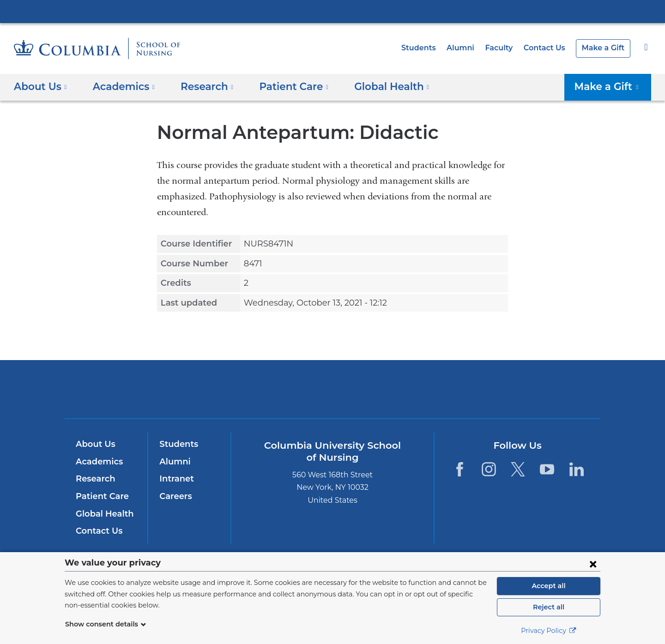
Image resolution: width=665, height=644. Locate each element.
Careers (175, 496)
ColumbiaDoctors (466, 389)
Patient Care (100, 496)
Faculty (506, 48)
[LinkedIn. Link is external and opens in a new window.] (577, 469)
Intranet (175, 479)
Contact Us (549, 48)
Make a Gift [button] (611, 86)
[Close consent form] (593, 564)
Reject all (548, 607)
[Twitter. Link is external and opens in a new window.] (518, 469)
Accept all (549, 586)
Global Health (103, 514)
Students (430, 48)
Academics (98, 462)
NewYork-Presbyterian (333, 395)
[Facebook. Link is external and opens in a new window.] (459, 469)
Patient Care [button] (283, 86)
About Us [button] (40, 86)
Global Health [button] (376, 86)
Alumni (469, 48)
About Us (94, 444)
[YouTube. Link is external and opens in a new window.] (547, 469)
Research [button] (200, 86)
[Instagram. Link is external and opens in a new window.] (489, 469)
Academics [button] (120, 86)
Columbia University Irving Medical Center (332, 11)
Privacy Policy (549, 631)
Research (94, 479)
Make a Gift (605, 48)
